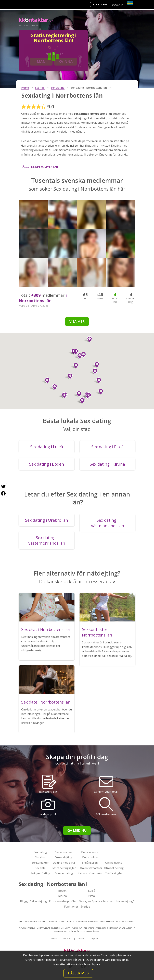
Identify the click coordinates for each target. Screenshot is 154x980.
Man (41, 61)
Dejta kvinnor (90, 852)
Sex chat (40, 857)
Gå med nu (77, 830)
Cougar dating (64, 873)
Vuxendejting (64, 857)
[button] (100, 392)
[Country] (130, 3)
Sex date (40, 868)
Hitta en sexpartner (90, 868)
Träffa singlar (114, 873)
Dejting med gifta (64, 863)
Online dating (114, 863)
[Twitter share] (3, 487)
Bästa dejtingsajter (64, 868)
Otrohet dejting (114, 868)
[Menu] (150, 4)
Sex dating (40, 852)
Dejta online (90, 857)
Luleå (92, 891)
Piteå (92, 896)
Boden (62, 891)
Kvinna (66, 61)
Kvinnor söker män (90, 873)
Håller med (78, 973)
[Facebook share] (3, 493)
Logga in (118, 5)
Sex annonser (64, 852)
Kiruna (62, 896)
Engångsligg (90, 863)
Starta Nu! (100, 4)
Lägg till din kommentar (40, 167)
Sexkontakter (40, 863)
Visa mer (77, 321)
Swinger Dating (40, 873)
